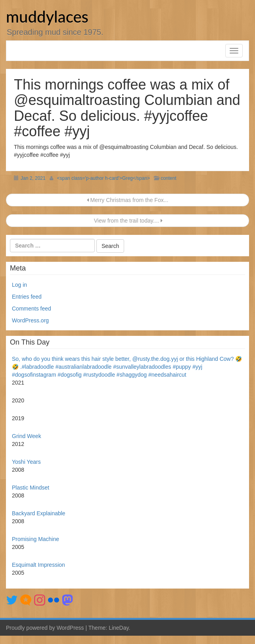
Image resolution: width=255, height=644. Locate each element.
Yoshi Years (26, 462)
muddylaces (47, 17)
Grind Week (27, 436)
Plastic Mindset (31, 488)
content (168, 178)
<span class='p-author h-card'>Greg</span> (104, 178)
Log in (19, 285)
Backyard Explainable (39, 513)
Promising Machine (35, 539)
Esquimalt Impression (38, 565)
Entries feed (27, 297)
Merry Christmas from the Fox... (128, 200)
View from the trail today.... (127, 221)
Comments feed (32, 309)
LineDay (119, 628)
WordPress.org (30, 320)
